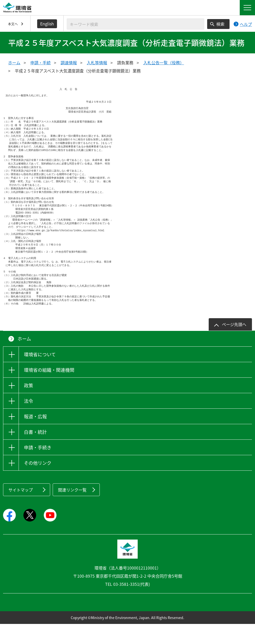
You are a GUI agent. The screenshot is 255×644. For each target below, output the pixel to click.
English (47, 24)
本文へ (13, 24)
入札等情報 (97, 63)
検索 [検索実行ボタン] (220, 24)
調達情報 (69, 63)
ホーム (14, 63)
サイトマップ (21, 510)
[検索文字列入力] (136, 24)
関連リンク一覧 (72, 510)
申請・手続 (40, 63)
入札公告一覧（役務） (164, 63)
